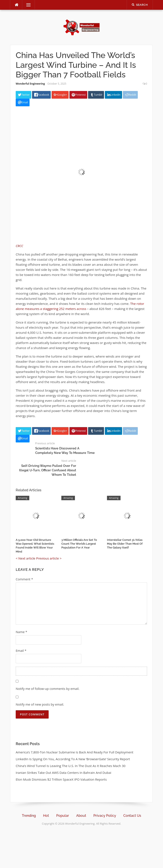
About (81, 816)
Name (21, 632)
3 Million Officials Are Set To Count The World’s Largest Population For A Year (79, 544)
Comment (24, 579)
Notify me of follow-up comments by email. (48, 689)
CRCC (19, 246)
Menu (27, 5)
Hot (46, 816)
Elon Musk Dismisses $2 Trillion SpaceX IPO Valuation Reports (61, 779)
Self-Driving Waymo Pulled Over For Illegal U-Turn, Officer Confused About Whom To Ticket (48, 470)
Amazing (22, 498)
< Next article (25, 558)
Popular (63, 816)
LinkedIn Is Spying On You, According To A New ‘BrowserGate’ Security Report (73, 759)
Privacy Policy (105, 816)
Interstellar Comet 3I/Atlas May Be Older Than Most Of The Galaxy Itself (125, 544)
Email (21, 651)
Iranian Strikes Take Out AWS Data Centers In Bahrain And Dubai (63, 773)
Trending (29, 816)
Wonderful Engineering (30, 84)
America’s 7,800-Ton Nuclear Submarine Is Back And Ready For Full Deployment (74, 752)
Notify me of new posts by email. (40, 704)
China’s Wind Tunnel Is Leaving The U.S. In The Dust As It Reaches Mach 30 (71, 766)
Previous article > (49, 558)
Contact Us (132, 816)
